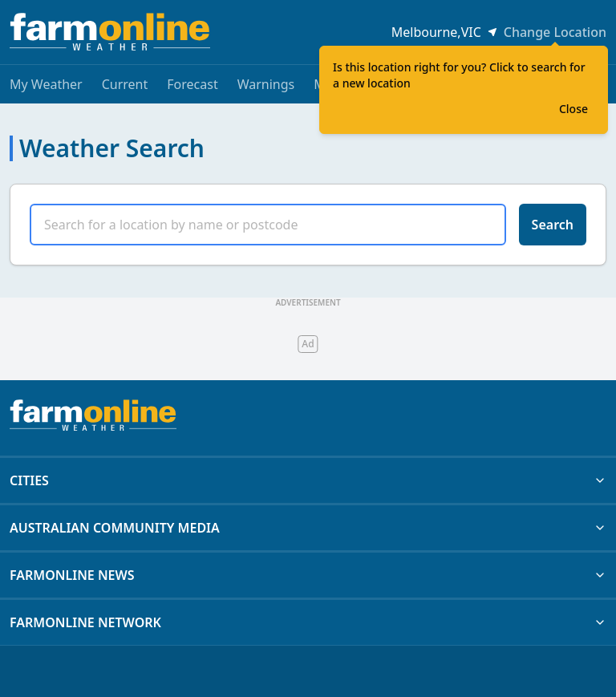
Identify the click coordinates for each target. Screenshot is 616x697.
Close (573, 109)
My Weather (46, 84)
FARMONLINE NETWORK (308, 622)
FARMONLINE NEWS (308, 575)
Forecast (192, 84)
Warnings (266, 84)
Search (553, 225)
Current (125, 84)
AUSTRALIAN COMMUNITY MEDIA (308, 528)
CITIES (308, 480)
